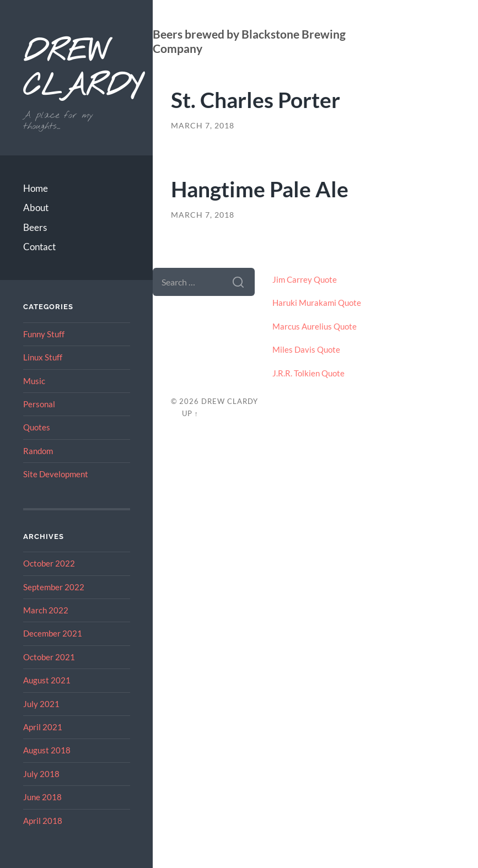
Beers (35, 227)
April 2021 (43, 727)
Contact (39, 247)
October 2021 (49, 657)
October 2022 (49, 563)
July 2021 (41, 704)
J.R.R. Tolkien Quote (308, 373)
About (36, 207)
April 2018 (43, 821)
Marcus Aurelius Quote (315, 326)
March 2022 (46, 610)
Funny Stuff (44, 334)
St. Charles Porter (256, 99)
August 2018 (47, 750)
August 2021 (47, 680)
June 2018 (42, 797)
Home (36, 188)
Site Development (56, 474)
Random (38, 451)
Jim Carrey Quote (305, 279)
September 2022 (54, 587)
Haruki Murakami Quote (317, 303)
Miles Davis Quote (306, 349)
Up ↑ (190, 413)
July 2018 (41, 774)
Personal (39, 404)
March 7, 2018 (203, 126)
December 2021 (53, 633)
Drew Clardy (77, 70)
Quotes (37, 427)
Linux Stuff (43, 357)
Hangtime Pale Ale (260, 189)
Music (34, 381)
